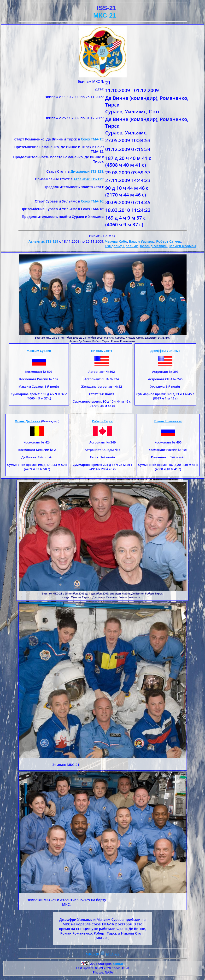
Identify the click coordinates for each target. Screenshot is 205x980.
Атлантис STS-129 (88, 179)
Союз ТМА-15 (92, 139)
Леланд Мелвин (154, 246)
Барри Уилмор (142, 241)
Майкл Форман (183, 246)
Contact (119, 964)
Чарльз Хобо (116, 241)
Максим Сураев (39, 351)
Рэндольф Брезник (122, 246)
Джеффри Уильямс (165, 351)
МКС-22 (113, 954)
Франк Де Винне (27, 421)
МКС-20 (92, 954)
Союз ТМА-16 (92, 201)
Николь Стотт (102, 351)
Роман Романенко (168, 421)
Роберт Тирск (102, 421)
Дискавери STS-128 (87, 171)
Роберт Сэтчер (169, 241)
